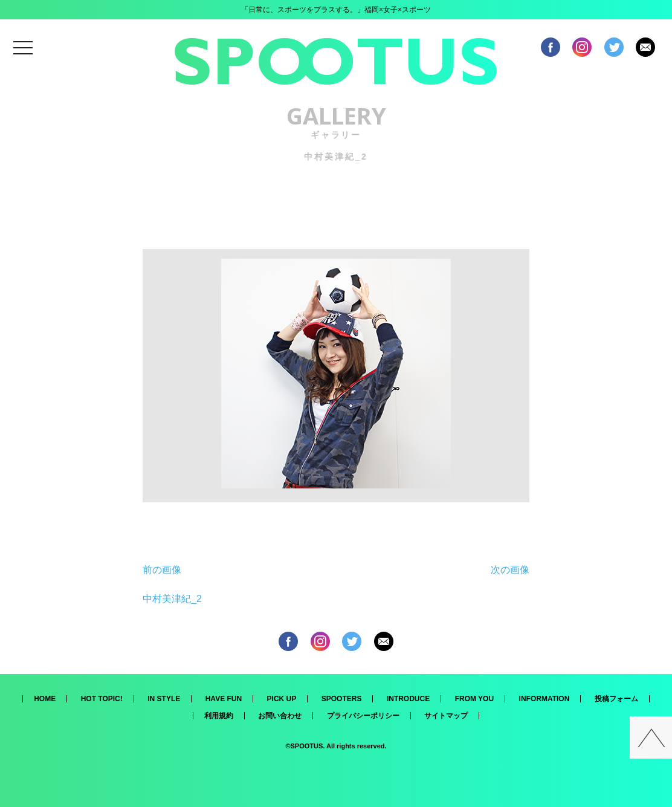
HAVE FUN (224, 699)
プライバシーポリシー (363, 716)
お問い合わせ (280, 716)
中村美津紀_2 (172, 599)
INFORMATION (544, 699)
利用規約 (219, 716)
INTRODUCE (408, 699)
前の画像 (162, 570)
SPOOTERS (342, 699)
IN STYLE (164, 699)
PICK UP (282, 699)
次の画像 (510, 570)
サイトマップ (446, 716)
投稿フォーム (616, 699)
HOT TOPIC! (102, 699)
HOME (45, 699)
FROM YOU (474, 699)
